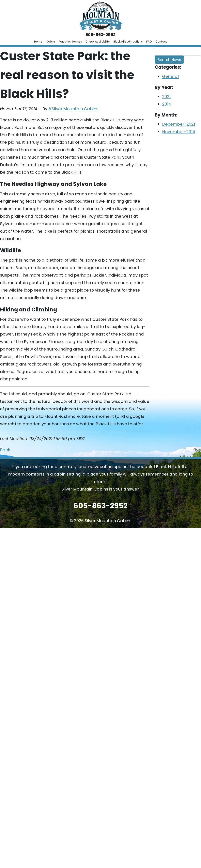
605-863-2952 (100, 35)
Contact (161, 42)
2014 (167, 104)
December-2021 (179, 124)
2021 (166, 97)
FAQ (149, 42)
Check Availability (98, 42)
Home (38, 42)
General (170, 76)
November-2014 (179, 132)
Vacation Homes (71, 42)
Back (5, 450)
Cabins (51, 42)
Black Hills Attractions (128, 42)
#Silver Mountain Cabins (73, 109)
